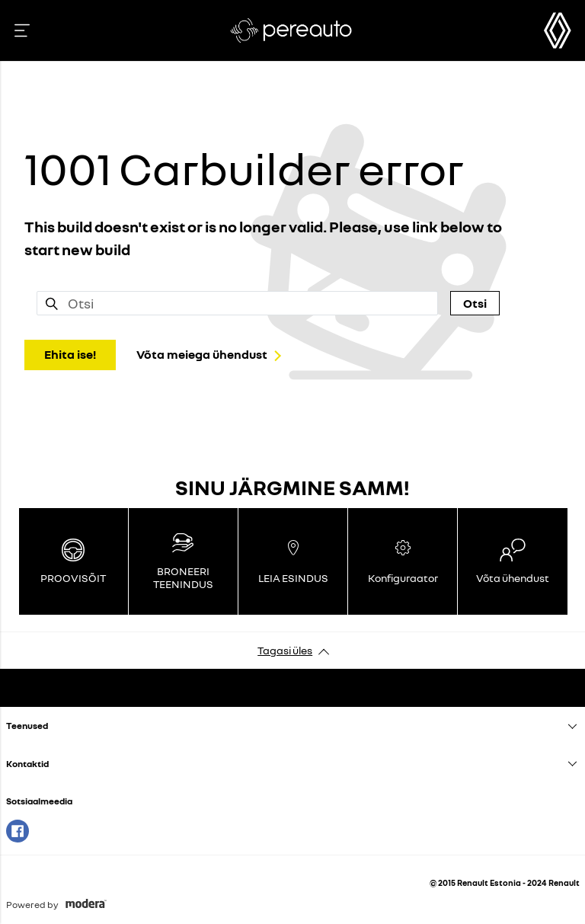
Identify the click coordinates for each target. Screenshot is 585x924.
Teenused (27, 726)
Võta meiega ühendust (202, 354)
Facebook (18, 831)
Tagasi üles (285, 650)
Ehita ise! (70, 354)
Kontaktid (27, 764)
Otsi (475, 303)
